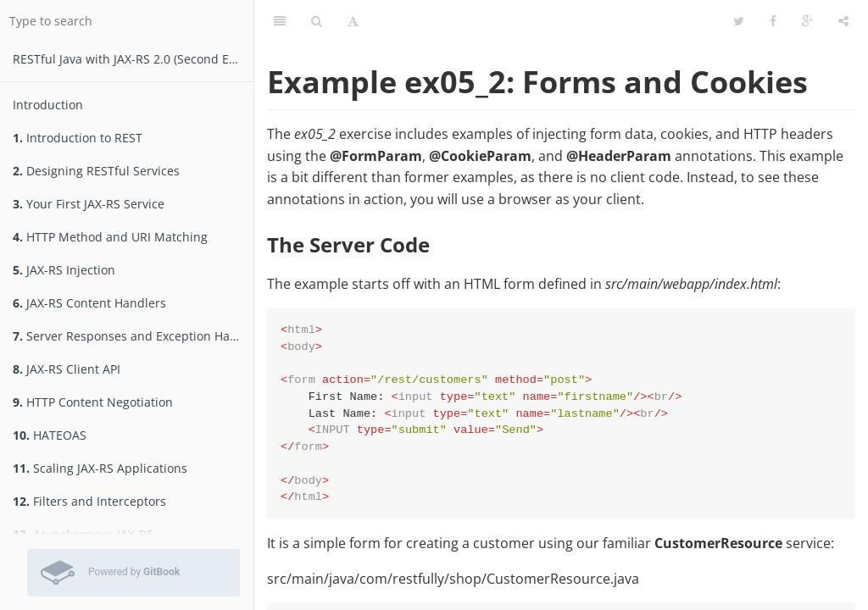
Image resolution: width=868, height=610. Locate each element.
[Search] (317, 21)
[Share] (843, 21)
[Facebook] (773, 21)
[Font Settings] (353, 21)
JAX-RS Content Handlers (89, 303)
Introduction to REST (78, 138)
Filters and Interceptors (89, 501)
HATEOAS (50, 435)
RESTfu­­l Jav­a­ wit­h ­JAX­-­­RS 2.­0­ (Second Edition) (133, 59)
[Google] (807, 21)
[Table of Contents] (280, 21)
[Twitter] (739, 21)
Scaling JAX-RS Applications (100, 468)
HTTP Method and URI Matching (110, 237)
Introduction (48, 105)
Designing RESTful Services (96, 171)
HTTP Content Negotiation (93, 402)
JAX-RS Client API (67, 369)
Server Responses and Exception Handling (133, 336)
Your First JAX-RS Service (89, 204)
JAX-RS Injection (64, 270)
